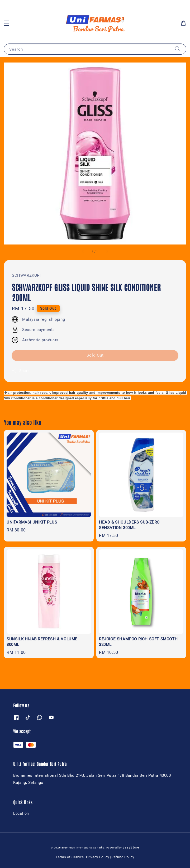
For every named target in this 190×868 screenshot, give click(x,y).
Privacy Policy (98, 857)
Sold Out (95, 355)
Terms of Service (70, 857)
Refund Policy (123, 857)
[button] (7, 23)
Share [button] (21, 371)
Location (21, 813)
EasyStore (131, 847)
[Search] (178, 49)
